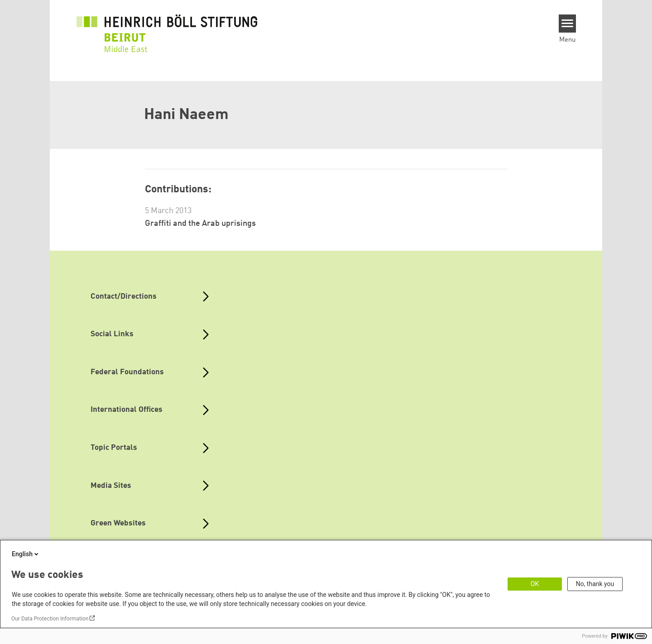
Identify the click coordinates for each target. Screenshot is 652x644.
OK (535, 584)
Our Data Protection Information (50, 619)
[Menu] (568, 24)
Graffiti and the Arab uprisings (200, 224)
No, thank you (595, 584)
